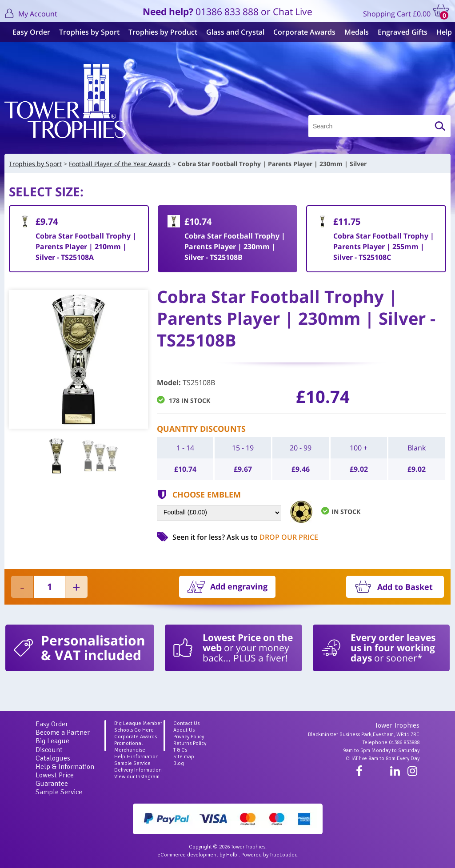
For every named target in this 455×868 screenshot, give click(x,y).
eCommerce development (188, 855)
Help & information (136, 757)
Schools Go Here (134, 730)
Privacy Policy (189, 737)
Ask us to (272, 537)
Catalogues (53, 758)
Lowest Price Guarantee (55, 779)
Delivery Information (138, 770)
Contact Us (186, 723)
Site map (184, 757)
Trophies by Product (159, 32)
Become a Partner (63, 733)
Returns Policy (190, 743)
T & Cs (180, 750)
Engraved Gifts (399, 32)
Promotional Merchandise (130, 747)
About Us (184, 730)
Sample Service (59, 792)
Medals (353, 32)
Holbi (232, 855)
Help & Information (65, 767)
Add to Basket (405, 587)
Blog (179, 763)
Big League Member (138, 723)
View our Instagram (137, 777)
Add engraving (239, 586)
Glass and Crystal (232, 32)
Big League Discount (52, 745)
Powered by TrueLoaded (269, 855)
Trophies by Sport (86, 32)
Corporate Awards (301, 32)
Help (441, 32)
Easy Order (28, 32)
